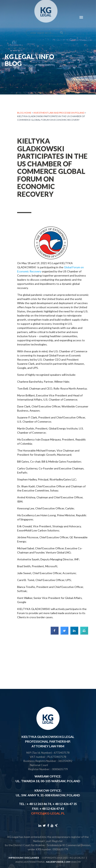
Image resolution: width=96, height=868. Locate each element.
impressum (16, 858)
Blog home (24, 113)
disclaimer (32, 858)
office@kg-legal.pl (48, 813)
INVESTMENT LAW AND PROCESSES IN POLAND (59, 113)
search (62, 23)
